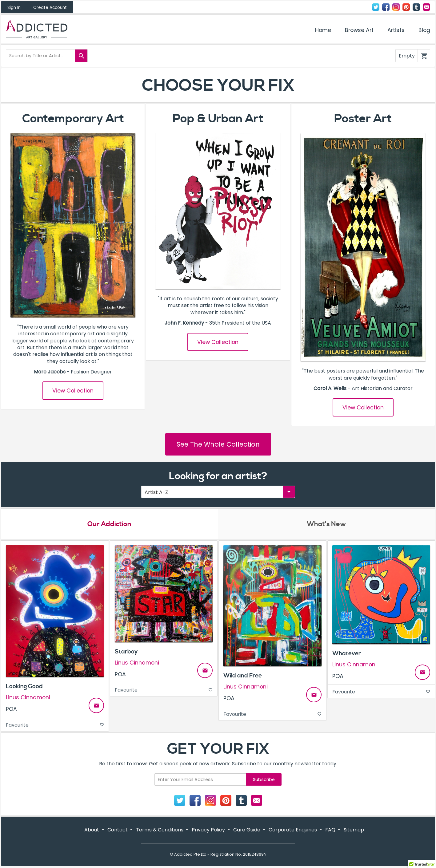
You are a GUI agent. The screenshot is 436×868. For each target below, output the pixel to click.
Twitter (376, 7)
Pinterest (406, 7)
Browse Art (359, 30)
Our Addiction (109, 524)
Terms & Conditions (160, 830)
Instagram (396, 7)
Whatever (347, 653)
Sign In (14, 8)
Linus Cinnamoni (28, 698)
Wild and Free (243, 676)
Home (323, 30)
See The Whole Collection (218, 444)
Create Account (50, 8)
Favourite (55, 725)
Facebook (386, 7)
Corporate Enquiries (293, 830)
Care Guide (247, 830)
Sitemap (354, 830)
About (92, 830)
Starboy (126, 652)
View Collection (73, 391)
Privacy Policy (208, 830)
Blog (424, 30)
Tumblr (416, 7)
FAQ (330, 830)
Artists (396, 30)
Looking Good (24, 687)
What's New (326, 524)
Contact (426, 7)
